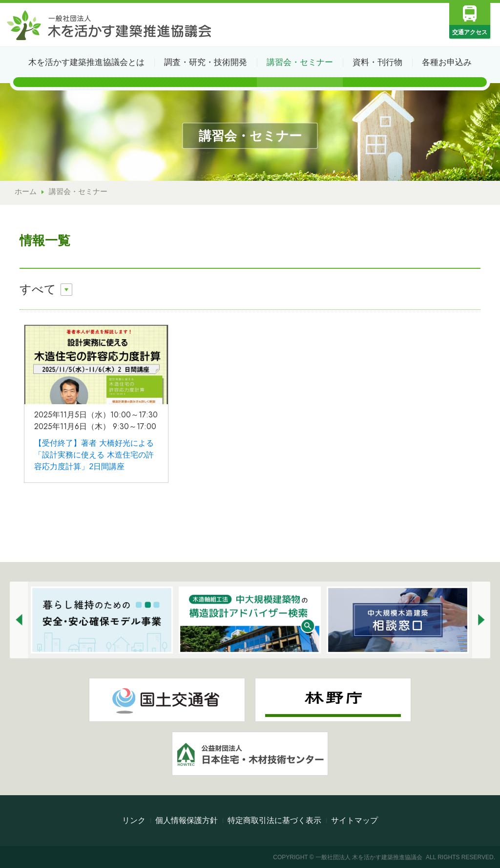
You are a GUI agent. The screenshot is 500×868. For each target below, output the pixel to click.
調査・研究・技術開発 (206, 62)
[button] (19, 620)
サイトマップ (354, 820)
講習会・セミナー (300, 62)
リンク (134, 820)
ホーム (26, 191)
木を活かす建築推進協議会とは (86, 62)
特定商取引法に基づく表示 (274, 820)
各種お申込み (447, 62)
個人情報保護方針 (187, 820)
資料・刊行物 (377, 62)
